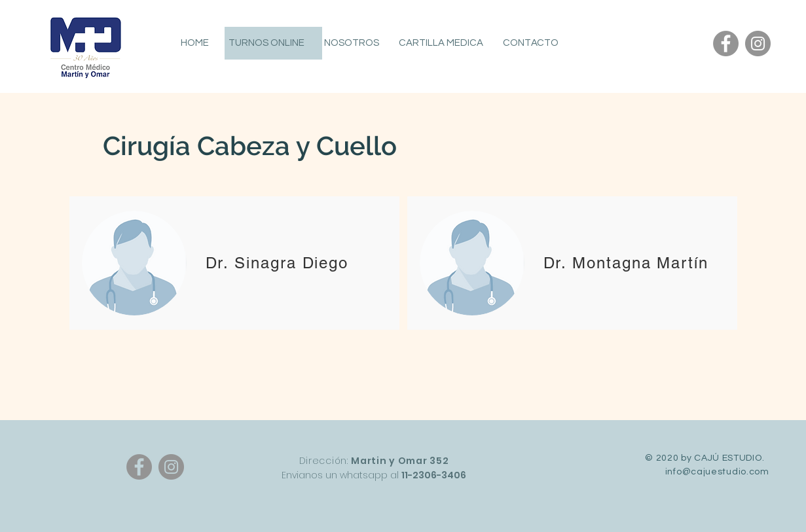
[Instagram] (758, 44)
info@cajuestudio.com (717, 472)
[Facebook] (726, 44)
